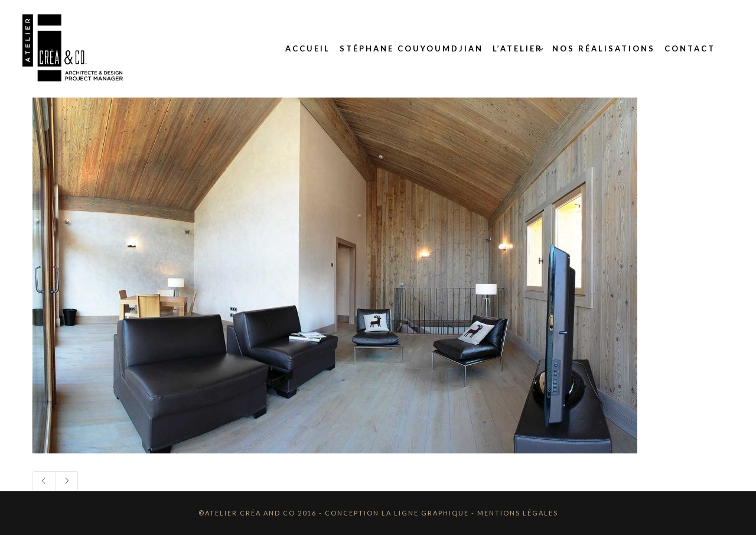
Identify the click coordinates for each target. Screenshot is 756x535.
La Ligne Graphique (425, 513)
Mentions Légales (518, 513)
